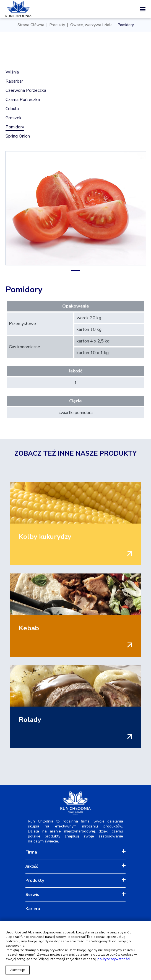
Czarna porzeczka (23, 100)
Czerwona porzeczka (26, 90)
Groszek (14, 118)
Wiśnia (12, 72)
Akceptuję (18, 970)
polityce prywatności (114, 959)
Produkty (57, 25)
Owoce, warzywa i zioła (91, 25)
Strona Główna (31, 25)
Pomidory (126, 25)
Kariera (33, 909)
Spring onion (18, 136)
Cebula (12, 109)
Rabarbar (14, 81)
